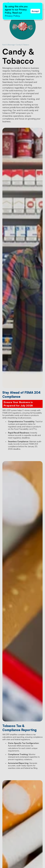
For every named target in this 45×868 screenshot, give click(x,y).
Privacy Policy (12, 16)
